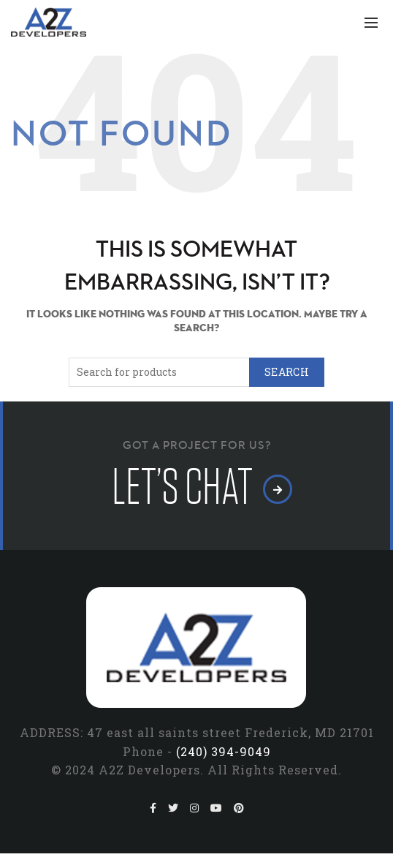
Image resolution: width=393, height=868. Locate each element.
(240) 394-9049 (224, 751)
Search (287, 372)
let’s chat (197, 487)
